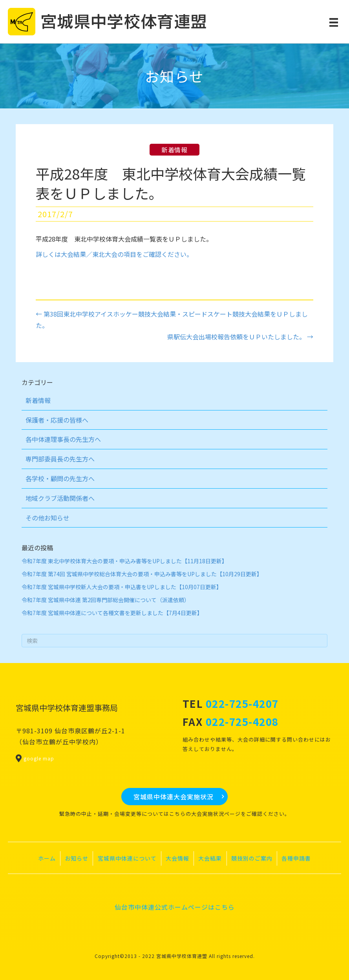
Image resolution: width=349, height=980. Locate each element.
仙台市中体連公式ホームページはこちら (175, 907)
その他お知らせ (48, 518)
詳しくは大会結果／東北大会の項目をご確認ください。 (114, 254)
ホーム (47, 858)
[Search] (174, 641)
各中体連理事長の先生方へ (63, 439)
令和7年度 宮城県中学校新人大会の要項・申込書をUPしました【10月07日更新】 (122, 587)
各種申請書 (296, 858)
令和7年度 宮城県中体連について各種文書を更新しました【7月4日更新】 (112, 613)
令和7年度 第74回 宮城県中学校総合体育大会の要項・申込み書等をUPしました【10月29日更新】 (142, 574)
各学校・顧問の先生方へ (60, 478)
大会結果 (210, 858)
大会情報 (177, 858)
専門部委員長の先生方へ (60, 459)
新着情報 (174, 150)
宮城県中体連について (127, 858)
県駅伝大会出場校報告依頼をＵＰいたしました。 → (240, 337)
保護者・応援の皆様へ (57, 420)
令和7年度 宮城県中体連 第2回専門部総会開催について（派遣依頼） (106, 600)
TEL (231, 703)
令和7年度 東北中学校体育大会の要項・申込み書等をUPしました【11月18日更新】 (124, 561)
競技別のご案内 (252, 858)
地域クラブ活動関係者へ (60, 498)
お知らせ (77, 858)
